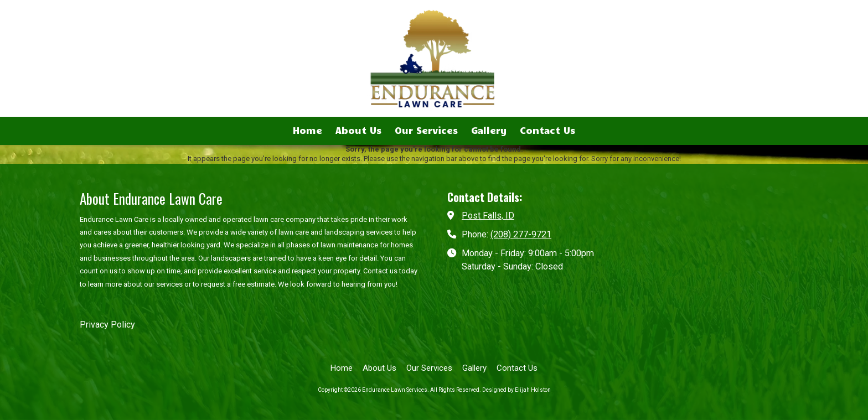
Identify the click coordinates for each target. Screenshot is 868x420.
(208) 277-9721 (521, 234)
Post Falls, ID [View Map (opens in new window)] (488, 216)
